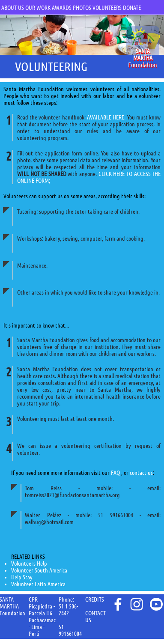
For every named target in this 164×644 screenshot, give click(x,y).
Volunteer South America (39, 570)
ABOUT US (13, 8)
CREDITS (95, 599)
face (117, 604)
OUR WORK (38, 8)
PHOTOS (82, 8)
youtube (156, 604)
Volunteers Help (29, 563)
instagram (137, 604)
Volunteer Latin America (38, 584)
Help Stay (22, 577)
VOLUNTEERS (107, 8)
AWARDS (62, 8)
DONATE (132, 8)
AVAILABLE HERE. (106, 117)
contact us (141, 473)
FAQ (116, 473)
